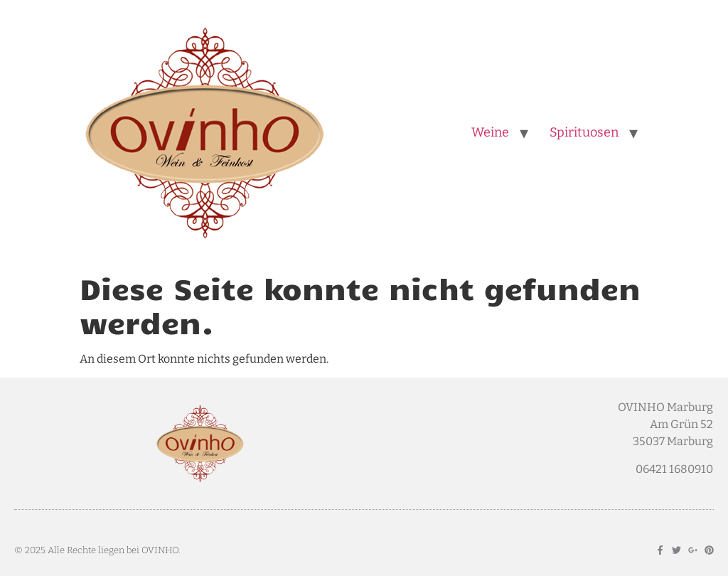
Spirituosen (584, 132)
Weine (490, 132)
